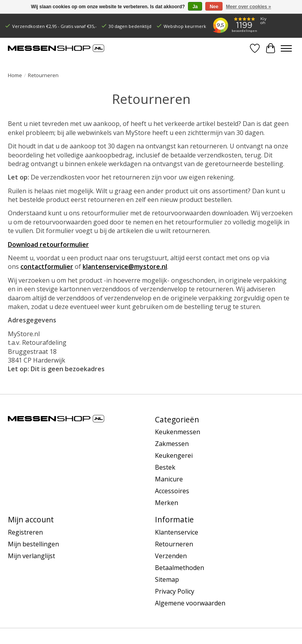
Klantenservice (177, 532)
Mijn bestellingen (33, 544)
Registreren (25, 532)
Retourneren (174, 544)
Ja (195, 7)
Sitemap (167, 579)
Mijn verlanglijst (31, 556)
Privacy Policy (175, 591)
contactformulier (47, 266)
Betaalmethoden (180, 568)
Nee (214, 7)
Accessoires (172, 491)
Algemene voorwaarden (190, 603)
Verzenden (171, 556)
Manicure (169, 479)
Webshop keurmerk (185, 26)
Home (15, 75)
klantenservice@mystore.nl (125, 266)
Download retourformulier (48, 244)
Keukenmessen (178, 432)
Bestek (165, 467)
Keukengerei (174, 455)
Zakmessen (172, 444)
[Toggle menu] (286, 48)
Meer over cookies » (249, 7)
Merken (167, 503)
